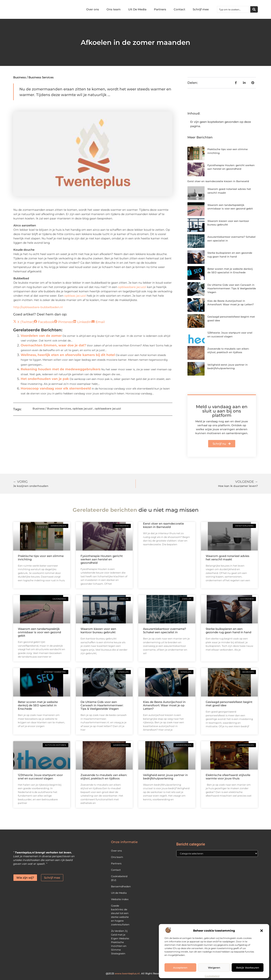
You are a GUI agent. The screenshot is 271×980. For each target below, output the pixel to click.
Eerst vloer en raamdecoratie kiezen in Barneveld (218, 181)
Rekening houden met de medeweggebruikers (61, 369)
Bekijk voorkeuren (248, 968)
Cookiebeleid (212, 976)
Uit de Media (119, 893)
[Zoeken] (254, 9)
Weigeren (214, 968)
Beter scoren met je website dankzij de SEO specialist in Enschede (38, 705)
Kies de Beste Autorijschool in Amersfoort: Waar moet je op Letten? (164, 705)
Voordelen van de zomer (41, 336)
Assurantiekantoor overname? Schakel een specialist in (165, 631)
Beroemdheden (121, 886)
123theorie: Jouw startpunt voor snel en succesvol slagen (40, 777)
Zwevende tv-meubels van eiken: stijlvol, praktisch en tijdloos (104, 777)
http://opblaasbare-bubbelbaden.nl (38, 307)
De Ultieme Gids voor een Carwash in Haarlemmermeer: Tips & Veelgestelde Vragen (232, 288)
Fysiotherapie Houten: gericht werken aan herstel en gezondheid (102, 559)
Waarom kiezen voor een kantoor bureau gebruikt (98, 631)
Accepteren (180, 968)
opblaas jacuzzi (75, 296)
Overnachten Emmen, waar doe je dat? (53, 345)
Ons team (114, 9)
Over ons (93, 9)
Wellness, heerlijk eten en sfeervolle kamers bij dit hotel (68, 355)
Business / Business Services (33, 77)
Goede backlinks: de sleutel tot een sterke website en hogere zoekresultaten (120, 915)
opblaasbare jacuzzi (132, 287)
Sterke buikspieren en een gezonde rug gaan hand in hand (228, 631)
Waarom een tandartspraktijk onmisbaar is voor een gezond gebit (39, 632)
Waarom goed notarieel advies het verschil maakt (228, 558)
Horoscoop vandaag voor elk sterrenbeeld (56, 388)
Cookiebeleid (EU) (119, 878)
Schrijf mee (201, 9)
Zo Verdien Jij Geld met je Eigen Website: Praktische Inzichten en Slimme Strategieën (120, 942)
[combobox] (234, 9)
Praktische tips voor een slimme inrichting (41, 558)
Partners (160, 9)
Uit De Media (137, 9)
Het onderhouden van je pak (45, 379)
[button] (262, 931)
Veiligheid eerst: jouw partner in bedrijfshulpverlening (165, 777)
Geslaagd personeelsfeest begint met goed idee (229, 704)
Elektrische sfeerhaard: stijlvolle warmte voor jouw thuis (228, 777)
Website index (120, 899)
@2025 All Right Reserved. (135, 973)
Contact (179, 9)
